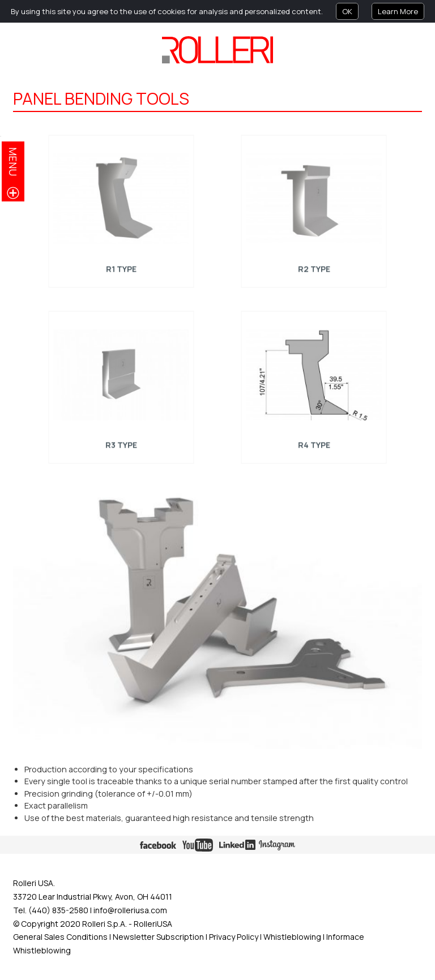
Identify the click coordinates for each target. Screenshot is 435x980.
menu (13, 162)
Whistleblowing (293, 937)
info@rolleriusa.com (130, 910)
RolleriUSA (153, 924)
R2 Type (314, 268)
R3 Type (121, 444)
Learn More (398, 11)
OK (347, 11)
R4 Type (314, 444)
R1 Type (121, 268)
